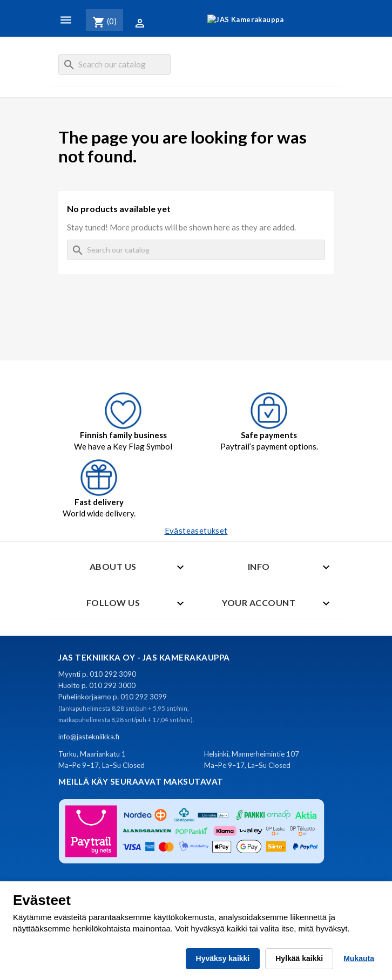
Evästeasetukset (196, 530)
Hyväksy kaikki (223, 958)
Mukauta (359, 958)
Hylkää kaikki (299, 958)
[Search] (114, 64)
